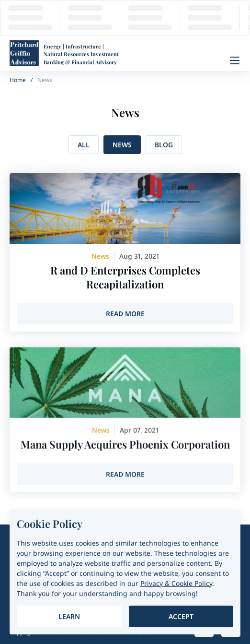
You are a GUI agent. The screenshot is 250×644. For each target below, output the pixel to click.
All (84, 145)
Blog (164, 145)
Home (18, 80)
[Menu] (235, 60)
